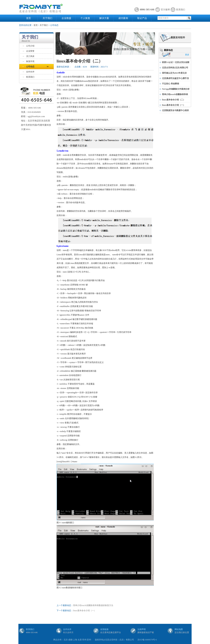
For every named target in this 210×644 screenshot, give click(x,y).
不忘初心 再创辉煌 (171, 84)
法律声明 (142, 629)
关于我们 (47, 18)
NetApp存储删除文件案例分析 (176, 89)
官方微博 (165, 10)
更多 (187, 55)
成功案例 (123, 18)
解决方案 (104, 18)
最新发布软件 (178, 38)
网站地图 (179, 629)
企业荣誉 (30, 51)
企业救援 (66, 18)
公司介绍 (30, 46)
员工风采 (30, 56)
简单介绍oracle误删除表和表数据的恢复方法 (93, 605)
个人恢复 (85, 18)
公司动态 (30, 67)
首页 (29, 18)
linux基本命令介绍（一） (85, 611)
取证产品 (142, 18)
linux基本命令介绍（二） (174, 100)
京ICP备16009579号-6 (147, 640)
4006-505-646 (147, 9)
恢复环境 (30, 61)
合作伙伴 (30, 72)
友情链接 (104, 629)
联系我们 (181, 10)
